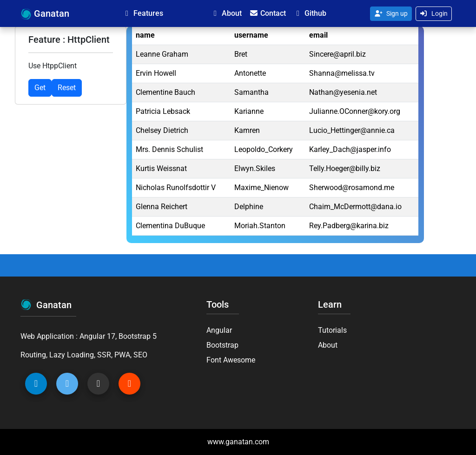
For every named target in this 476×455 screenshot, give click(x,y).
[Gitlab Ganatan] (129, 384)
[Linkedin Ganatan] (36, 384)
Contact (268, 13)
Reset (67, 88)
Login (434, 13)
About (226, 13)
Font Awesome (231, 360)
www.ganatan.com (238, 442)
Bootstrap (222, 345)
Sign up (391, 13)
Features (143, 13)
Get (40, 88)
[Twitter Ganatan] (67, 384)
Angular (219, 330)
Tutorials (332, 330)
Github (310, 13)
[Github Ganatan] (98, 384)
